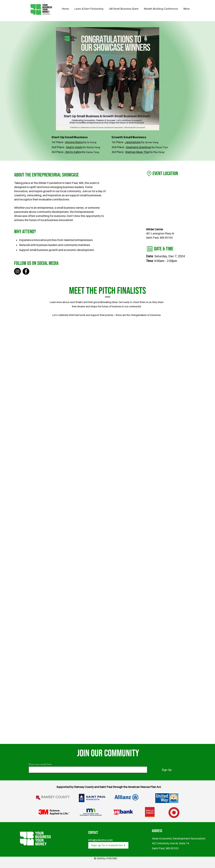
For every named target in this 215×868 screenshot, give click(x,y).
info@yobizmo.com (100, 840)
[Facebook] (26, 271)
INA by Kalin (72, 152)
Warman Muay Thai (137, 152)
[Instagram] (17, 271)
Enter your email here (40, 764)
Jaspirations (133, 142)
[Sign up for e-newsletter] (108, 845)
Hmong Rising (74, 142)
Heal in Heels (74, 147)
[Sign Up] (167, 770)
